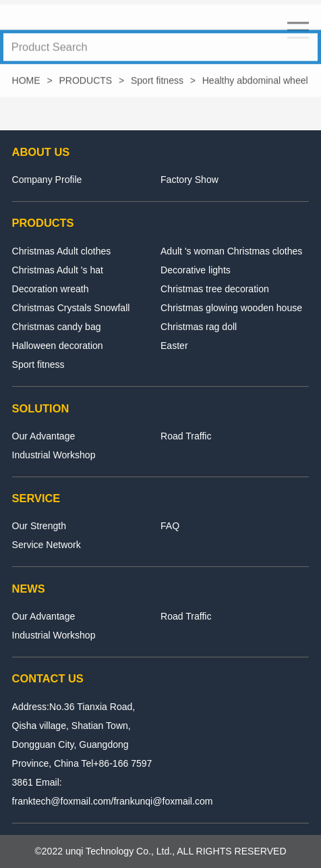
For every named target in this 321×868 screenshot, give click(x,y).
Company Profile (47, 180)
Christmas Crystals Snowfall (71, 308)
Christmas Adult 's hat (58, 270)
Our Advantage (44, 436)
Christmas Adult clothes (62, 251)
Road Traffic (186, 436)
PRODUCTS (85, 83)
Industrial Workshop (54, 455)
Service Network (47, 545)
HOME (26, 83)
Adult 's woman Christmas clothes (231, 251)
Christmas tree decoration (215, 289)
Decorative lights (196, 270)
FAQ (170, 526)
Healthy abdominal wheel (255, 83)
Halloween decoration (58, 346)
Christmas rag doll (199, 327)
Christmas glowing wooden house (231, 308)
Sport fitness (157, 83)
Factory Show (189, 180)
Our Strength (39, 526)
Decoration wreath (51, 289)
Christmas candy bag (57, 327)
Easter (174, 346)
